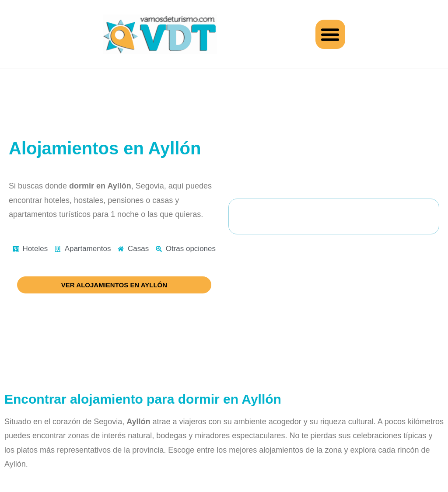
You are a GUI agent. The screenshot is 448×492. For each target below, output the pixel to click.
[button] (330, 35)
